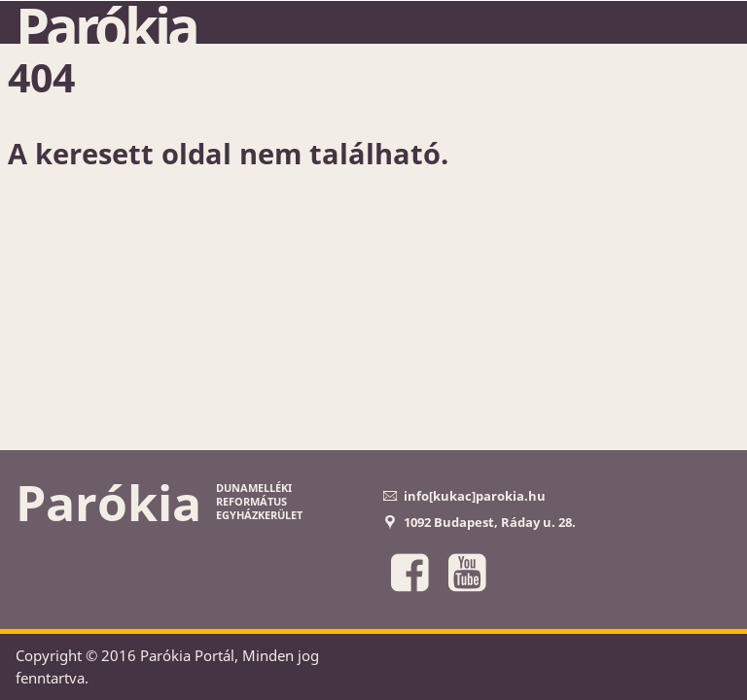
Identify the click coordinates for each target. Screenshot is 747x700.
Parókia (106, 26)
